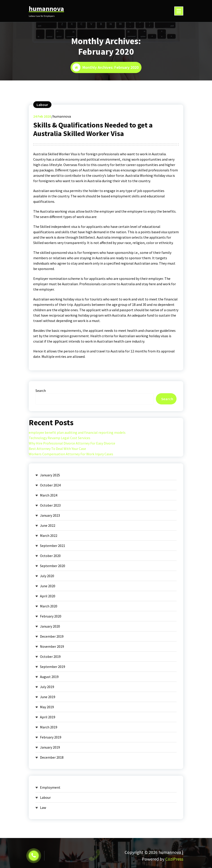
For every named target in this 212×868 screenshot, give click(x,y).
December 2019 (52, 636)
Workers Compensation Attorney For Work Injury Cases (71, 454)
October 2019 (50, 656)
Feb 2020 (42, 116)
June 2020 (48, 586)
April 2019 (48, 717)
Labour (42, 105)
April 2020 (48, 596)
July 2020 (47, 576)
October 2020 (50, 556)
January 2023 (50, 515)
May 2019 (47, 707)
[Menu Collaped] (179, 11)
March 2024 (49, 495)
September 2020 (53, 566)
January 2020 (50, 626)
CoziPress (174, 859)
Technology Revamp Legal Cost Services (60, 438)
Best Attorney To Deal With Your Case (57, 449)
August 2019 (49, 677)
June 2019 (48, 697)
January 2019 (50, 747)
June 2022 (48, 525)
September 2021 (53, 546)
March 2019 (49, 727)
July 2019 (47, 687)
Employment (50, 787)
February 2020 (51, 616)
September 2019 (53, 667)
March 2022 (49, 535)
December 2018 (52, 757)
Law (43, 808)
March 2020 (49, 606)
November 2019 (52, 646)
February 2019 (51, 737)
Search (41, 391)
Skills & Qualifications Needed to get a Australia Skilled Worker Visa (93, 129)
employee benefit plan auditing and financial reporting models (77, 432)
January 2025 (50, 475)
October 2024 (50, 485)
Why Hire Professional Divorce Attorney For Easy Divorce (72, 443)
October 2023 (50, 505)
